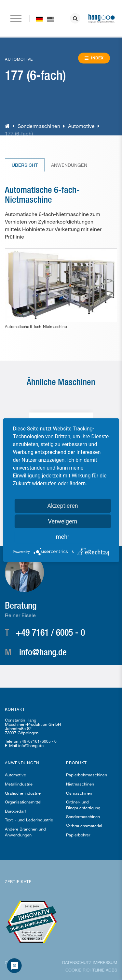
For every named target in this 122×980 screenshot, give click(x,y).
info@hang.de (43, 652)
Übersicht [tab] (25, 165)
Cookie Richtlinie (85, 970)
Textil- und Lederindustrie (29, 820)
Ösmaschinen (79, 793)
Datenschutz (77, 962)
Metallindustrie (19, 784)
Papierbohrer (78, 835)
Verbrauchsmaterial (84, 826)
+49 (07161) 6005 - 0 (38, 741)
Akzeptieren (63, 505)
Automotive (81, 126)
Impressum (105, 962)
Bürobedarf (15, 811)
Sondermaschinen (39, 126)
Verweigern (62, 521)
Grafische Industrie (23, 793)
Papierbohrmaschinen (87, 775)
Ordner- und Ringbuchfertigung (83, 805)
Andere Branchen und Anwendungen (25, 832)
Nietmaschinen (80, 784)
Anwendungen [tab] (69, 165)
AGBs (111, 970)
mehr (63, 536)
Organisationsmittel (23, 802)
